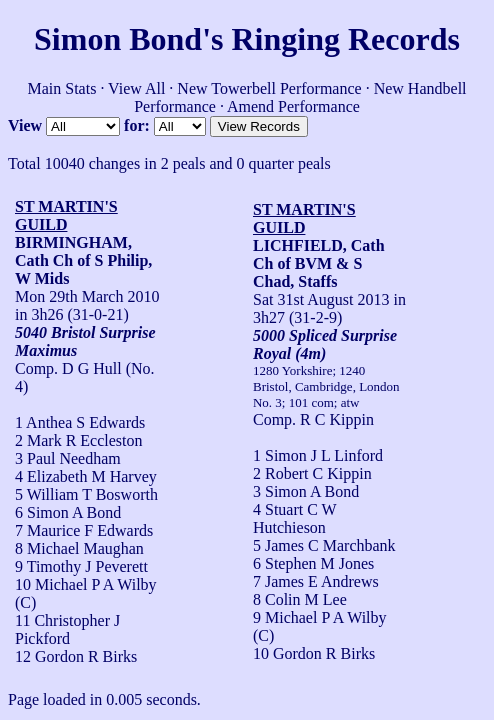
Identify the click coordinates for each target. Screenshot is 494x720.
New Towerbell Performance (269, 88)
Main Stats (61, 88)
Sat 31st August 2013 (321, 299)
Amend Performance (293, 106)
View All (136, 88)
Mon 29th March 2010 (87, 296)
